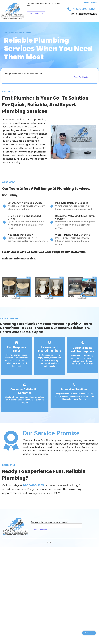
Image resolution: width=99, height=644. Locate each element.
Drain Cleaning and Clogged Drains (24, 217)
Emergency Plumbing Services (25, 203)
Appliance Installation (20, 235)
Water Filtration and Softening (73, 235)
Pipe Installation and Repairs (72, 203)
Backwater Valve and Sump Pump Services (75, 217)
